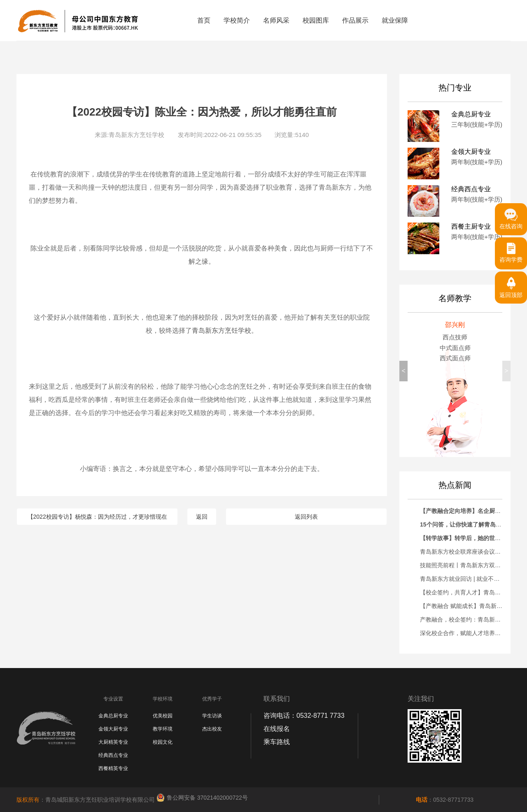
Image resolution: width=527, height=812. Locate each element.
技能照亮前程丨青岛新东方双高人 (463, 565)
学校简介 (237, 20)
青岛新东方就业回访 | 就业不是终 (463, 579)
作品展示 (355, 20)
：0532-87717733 (445, 800)
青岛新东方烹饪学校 (222, 331)
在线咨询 (511, 216)
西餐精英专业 (113, 768)
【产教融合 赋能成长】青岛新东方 (464, 606)
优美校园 (163, 716)
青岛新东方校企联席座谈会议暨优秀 (466, 552)
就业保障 (395, 20)
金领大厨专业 (113, 729)
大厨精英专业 (113, 742)
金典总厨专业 (113, 716)
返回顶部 (511, 285)
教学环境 (163, 729)
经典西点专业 (113, 755)
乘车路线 (277, 742)
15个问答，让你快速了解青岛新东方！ (469, 524)
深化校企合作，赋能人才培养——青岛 (469, 633)
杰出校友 (212, 729)
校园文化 (163, 742)
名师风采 (276, 20)
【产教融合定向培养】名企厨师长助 (466, 511)
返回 (202, 517)
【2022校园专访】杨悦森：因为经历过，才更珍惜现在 (97, 517)
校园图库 (316, 20)
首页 (204, 20)
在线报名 (277, 729)
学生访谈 (212, 716)
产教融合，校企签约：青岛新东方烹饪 (469, 619)
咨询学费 (511, 250)
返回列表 (306, 517)
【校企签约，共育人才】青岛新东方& (468, 592)
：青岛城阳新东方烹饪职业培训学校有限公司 (86, 800)
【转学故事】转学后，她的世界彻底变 (469, 538)
